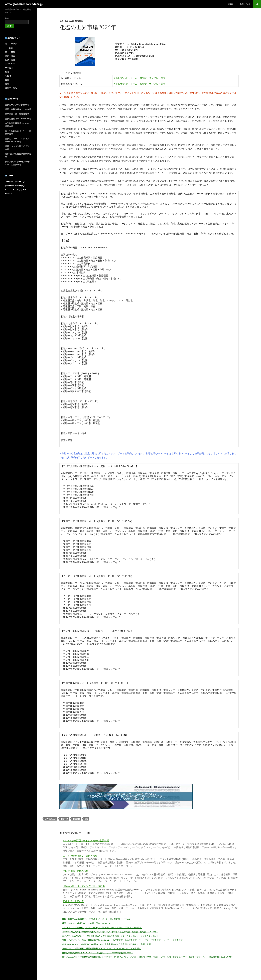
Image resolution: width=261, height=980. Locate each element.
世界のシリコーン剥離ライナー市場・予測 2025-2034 (86, 923)
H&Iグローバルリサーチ (16, 190)
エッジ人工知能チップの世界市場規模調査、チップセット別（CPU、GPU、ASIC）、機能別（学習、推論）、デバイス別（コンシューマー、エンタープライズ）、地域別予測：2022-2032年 (147, 957)
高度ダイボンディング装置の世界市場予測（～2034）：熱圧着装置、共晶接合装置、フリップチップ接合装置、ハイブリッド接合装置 (122, 940)
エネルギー (10, 64)
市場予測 (64, 819)
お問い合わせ (245, 4)
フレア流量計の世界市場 (76, 871)
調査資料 (79, 21)
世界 (61, 21)
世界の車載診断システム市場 (18, 109)
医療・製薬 (10, 60)
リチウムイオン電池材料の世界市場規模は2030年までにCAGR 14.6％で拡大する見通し (101, 948)
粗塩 (86, 819)
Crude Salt (50, 819)
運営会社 (232, 4)
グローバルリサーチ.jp (15, 186)
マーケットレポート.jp (15, 182)
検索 (7, 18)
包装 (7, 72)
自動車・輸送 (11, 88)
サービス (9, 68)
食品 (7, 80)
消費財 (8, 76)
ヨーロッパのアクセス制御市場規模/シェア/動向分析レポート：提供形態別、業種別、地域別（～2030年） (110, 932)
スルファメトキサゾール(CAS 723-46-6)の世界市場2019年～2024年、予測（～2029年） (102, 927)
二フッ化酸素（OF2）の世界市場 (80, 856)
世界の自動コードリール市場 (18, 119)
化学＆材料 (69, 21)
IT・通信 (9, 48)
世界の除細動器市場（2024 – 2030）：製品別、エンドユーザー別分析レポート (98, 953)
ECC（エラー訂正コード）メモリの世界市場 (86, 840)
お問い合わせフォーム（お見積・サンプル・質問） (141, 78)
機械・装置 (10, 56)
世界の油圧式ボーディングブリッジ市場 (84, 886)
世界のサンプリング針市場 (17, 105)
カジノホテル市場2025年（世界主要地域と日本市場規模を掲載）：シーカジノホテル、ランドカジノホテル (110, 936)
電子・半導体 (11, 44)
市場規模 (76, 819)
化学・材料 (10, 52)
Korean (8, 194)
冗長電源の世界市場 (73, 901)
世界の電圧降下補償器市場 (17, 114)
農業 (7, 84)
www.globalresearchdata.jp (24, 4)
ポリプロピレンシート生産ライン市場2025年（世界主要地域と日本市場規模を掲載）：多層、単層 (106, 944)
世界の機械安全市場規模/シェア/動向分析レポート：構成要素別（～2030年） (97, 919)
